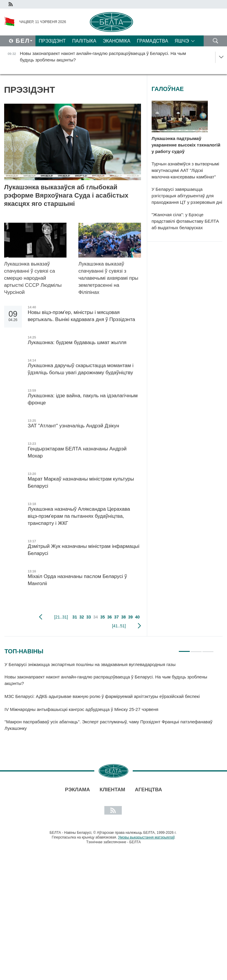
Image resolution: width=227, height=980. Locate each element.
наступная (139, 626)
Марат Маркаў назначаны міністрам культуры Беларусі (81, 482)
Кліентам (112, 790)
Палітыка (84, 41)
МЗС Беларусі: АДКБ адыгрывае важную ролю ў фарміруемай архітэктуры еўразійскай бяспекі (102, 696)
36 (110, 617)
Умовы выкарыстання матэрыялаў (146, 837)
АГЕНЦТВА (148, 790)
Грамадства (153, 41)
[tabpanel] (109, 699)
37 (116, 617)
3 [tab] (208, 649)
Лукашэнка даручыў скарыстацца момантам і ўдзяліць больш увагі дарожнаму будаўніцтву (81, 369)
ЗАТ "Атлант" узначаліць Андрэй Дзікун (74, 426)
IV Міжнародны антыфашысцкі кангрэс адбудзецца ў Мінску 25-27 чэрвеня (82, 709)
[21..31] (61, 617)
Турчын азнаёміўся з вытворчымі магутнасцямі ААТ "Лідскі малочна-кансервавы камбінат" (185, 170)
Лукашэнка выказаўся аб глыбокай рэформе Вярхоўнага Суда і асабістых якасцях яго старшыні (66, 195)
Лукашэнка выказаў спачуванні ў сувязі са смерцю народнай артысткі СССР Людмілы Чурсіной (33, 278)
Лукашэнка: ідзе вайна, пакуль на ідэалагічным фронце (83, 399)
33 (89, 617)
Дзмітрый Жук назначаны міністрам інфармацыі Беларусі (84, 550)
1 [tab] (184, 649)
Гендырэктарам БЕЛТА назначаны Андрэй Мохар (77, 452)
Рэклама (77, 790)
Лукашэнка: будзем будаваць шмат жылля (77, 342)
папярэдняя (41, 617)
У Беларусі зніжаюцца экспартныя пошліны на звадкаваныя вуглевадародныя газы (91, 664)
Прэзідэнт (52, 41)
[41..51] (119, 626)
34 (96, 617)
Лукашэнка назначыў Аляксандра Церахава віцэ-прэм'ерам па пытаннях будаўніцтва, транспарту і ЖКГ (79, 516)
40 (137, 617)
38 (124, 617)
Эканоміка (117, 41)
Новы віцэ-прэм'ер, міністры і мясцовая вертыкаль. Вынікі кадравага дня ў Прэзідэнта (81, 316)
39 (130, 617)
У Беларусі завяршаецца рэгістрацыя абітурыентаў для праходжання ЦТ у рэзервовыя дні (187, 196)
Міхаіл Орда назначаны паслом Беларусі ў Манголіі (77, 580)
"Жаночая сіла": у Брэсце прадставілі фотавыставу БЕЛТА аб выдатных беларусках (185, 221)
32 (82, 617)
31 (75, 617)
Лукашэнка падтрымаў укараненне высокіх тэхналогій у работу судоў (186, 145)
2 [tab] (196, 649)
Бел (23, 41)
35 (103, 617)
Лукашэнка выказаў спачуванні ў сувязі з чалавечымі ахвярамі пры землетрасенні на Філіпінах (108, 278)
